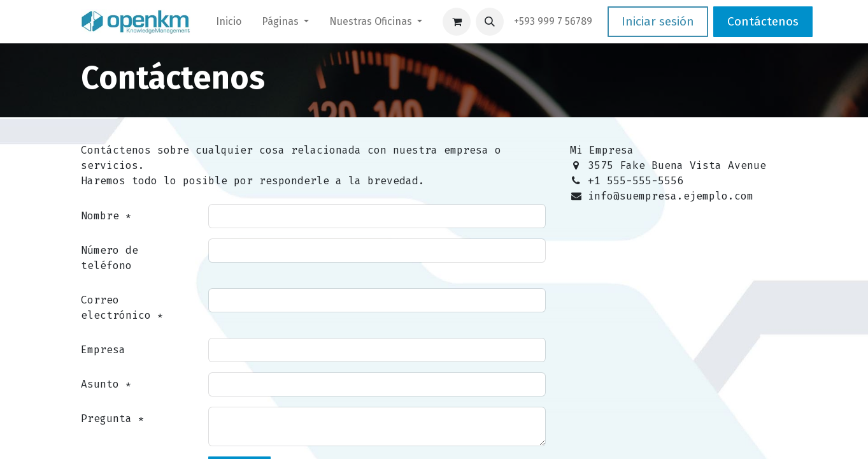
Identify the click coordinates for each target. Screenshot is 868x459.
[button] (490, 22)
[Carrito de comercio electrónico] (457, 22)
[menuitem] (229, 22)
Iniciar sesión (658, 21)
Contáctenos (763, 21)
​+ (553, 21)
